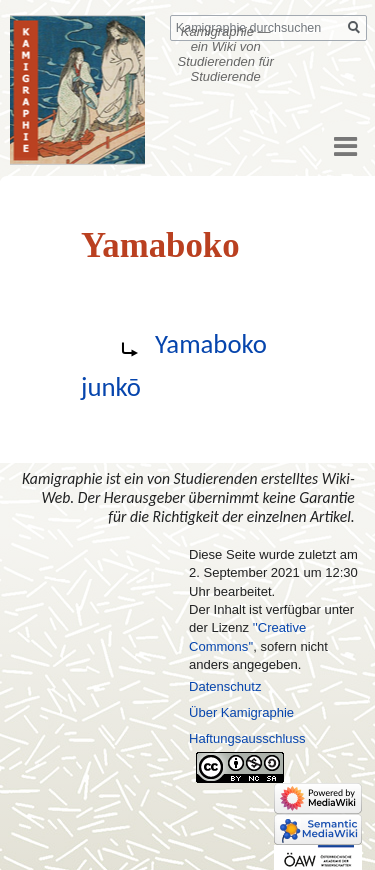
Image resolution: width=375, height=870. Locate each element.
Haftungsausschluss (247, 738)
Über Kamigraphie (241, 712)
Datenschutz (225, 686)
